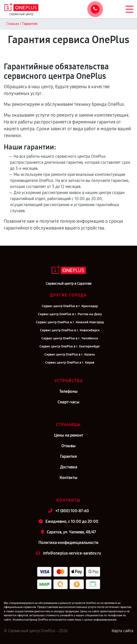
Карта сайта (122, 631)
